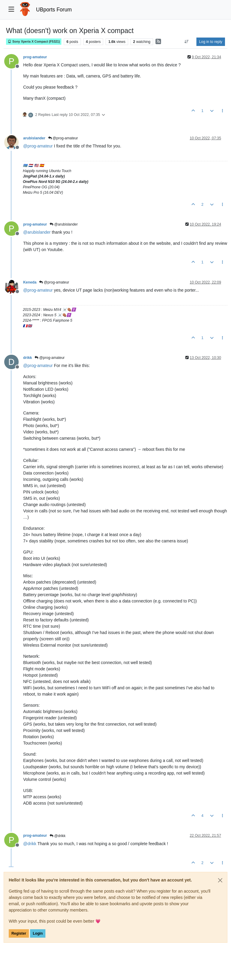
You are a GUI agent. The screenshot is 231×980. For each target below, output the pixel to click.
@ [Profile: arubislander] (37, 232)
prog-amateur (35, 57)
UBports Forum (54, 10)
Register (19, 933)
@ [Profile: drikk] (30, 844)
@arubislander (64, 224)
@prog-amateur (63, 138)
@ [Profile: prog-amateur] (38, 146)
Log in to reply (211, 42)
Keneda (30, 282)
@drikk (58, 836)
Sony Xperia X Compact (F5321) (34, 42)
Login (38, 933)
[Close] (220, 880)
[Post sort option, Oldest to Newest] (187, 42)
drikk (28, 358)
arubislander (34, 138)
